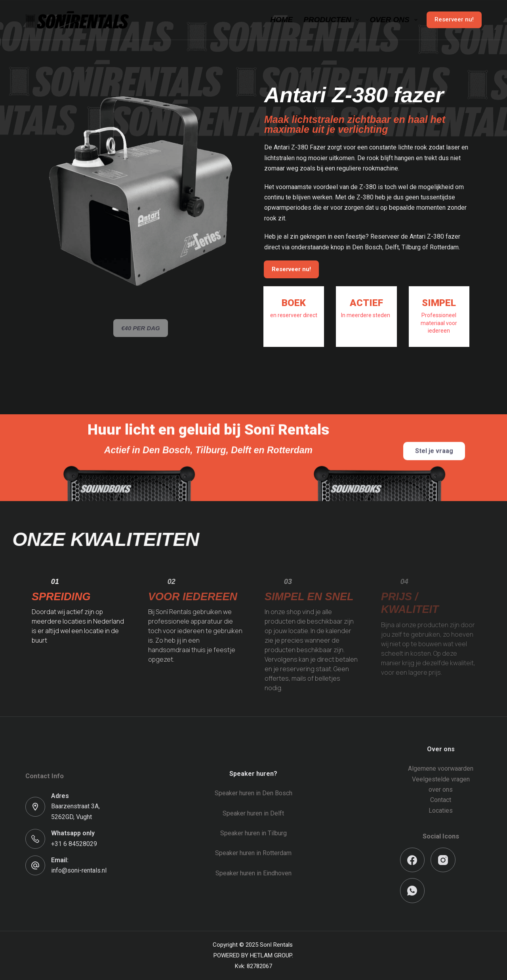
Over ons (395, 20)
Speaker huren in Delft (253, 813)
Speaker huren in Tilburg (253, 833)
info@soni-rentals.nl (79, 870)
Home (281, 20)
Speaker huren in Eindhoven (253, 873)
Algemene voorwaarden (441, 768)
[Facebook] (413, 860)
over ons (441, 790)
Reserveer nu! (454, 19)
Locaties (441, 811)
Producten (333, 20)
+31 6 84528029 (74, 844)
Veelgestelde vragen (441, 779)
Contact (441, 800)
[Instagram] (443, 860)
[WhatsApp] (413, 891)
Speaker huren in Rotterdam (253, 853)
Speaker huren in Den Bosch (253, 793)
